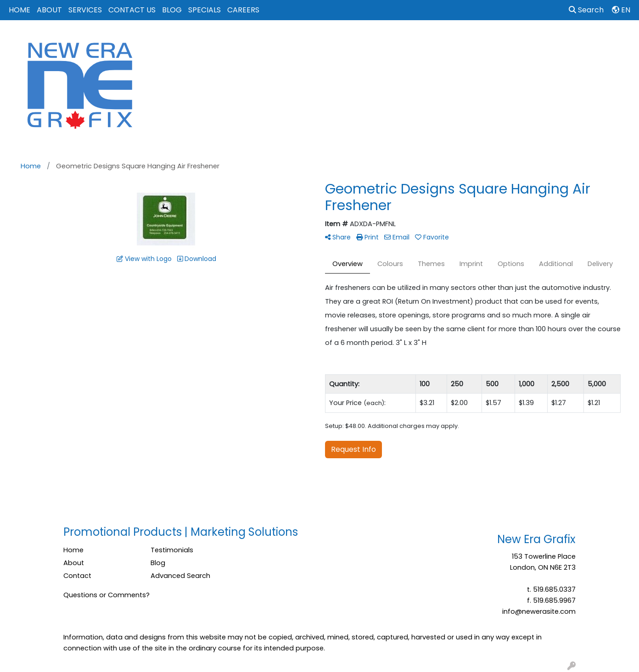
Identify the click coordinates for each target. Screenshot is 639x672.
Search (586, 10)
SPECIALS (205, 10)
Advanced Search (180, 576)
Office (458, 40)
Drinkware (380, 40)
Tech (492, 40)
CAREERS (243, 10)
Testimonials (172, 550)
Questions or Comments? (106, 595)
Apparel (304, 40)
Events (422, 40)
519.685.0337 (554, 589)
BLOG (172, 10)
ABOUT (49, 10)
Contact (77, 576)
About (74, 563)
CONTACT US (132, 10)
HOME (20, 10)
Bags (340, 40)
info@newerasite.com (539, 611)
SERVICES (85, 10)
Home (73, 550)
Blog (158, 563)
